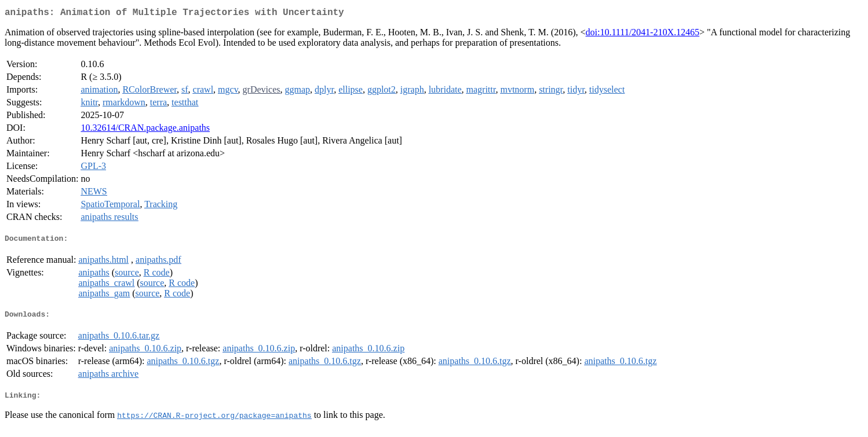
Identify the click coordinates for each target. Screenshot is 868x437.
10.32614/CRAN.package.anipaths (145, 130)
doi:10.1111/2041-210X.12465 (643, 34)
